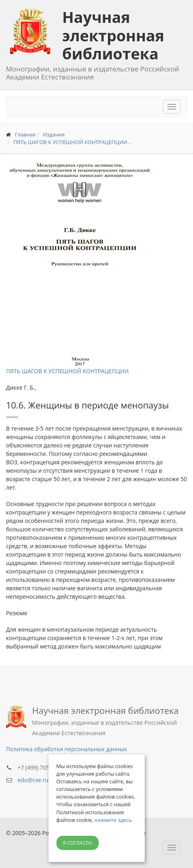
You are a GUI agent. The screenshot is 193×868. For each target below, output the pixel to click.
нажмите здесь (113, 820)
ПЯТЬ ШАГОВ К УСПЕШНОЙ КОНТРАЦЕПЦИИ (67, 371)
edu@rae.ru (33, 780)
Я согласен (77, 843)
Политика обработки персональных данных (66, 749)
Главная (25, 134)
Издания (54, 134)
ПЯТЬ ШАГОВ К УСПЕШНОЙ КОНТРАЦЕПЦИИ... (72, 142)
